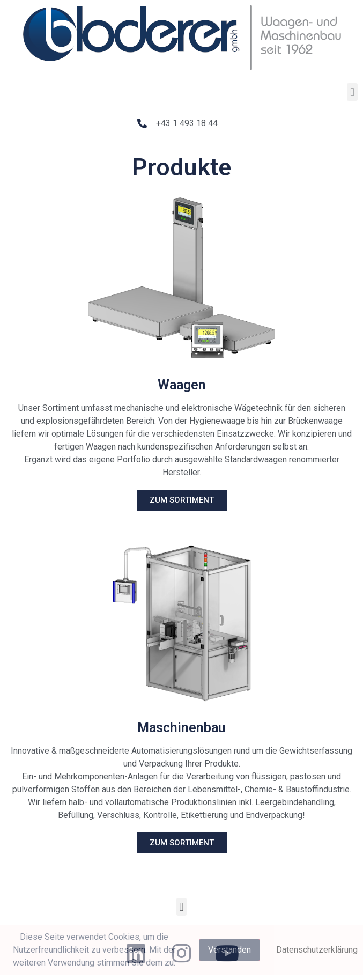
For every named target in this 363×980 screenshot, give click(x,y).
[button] (352, 92)
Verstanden (229, 950)
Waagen (182, 385)
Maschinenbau (181, 728)
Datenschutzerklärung (317, 950)
